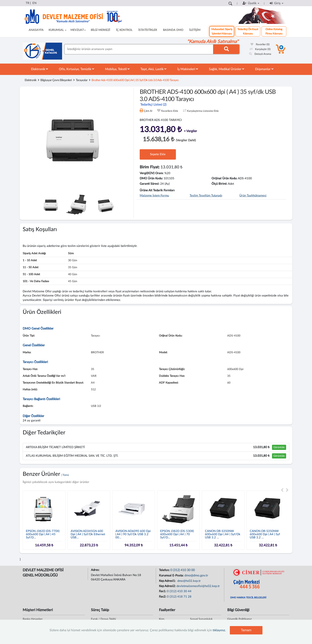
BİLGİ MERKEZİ (100, 30)
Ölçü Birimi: (219, 184)
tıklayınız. (219, 630)
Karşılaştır (260, 49)
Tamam (246, 630)
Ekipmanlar (264, 69)
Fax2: (163, 597)
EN (34, 3)
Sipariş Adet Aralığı (34, 253)
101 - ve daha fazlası (36, 281)
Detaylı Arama (260, 54)
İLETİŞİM (195, 30)
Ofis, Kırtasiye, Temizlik (77, 69)
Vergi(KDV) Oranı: (152, 173)
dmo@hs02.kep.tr (189, 581)
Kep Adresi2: (168, 586)
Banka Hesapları (33, 619)
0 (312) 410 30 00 (183, 570)
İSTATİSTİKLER (148, 30)
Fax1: (163, 591)
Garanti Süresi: (150, 184)
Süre (71, 253)
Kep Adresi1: (168, 581)
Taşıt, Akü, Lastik (153, 69)
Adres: (96, 570)
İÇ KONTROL (124, 30)
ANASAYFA (36, 30)
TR (27, 3)
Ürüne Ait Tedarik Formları (157, 190)
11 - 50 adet (31, 267)
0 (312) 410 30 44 (179, 591)
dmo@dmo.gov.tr (196, 575)
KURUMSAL (58, 30)
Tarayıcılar (82, 80)
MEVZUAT (78, 30)
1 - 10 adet (30, 260)
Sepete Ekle (158, 154)
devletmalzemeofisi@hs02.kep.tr (198, 586)
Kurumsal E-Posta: (172, 576)
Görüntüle (279, 447)
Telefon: (165, 570)
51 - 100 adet (31, 274)
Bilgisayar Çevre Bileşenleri (56, 80)
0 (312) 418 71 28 (179, 597)
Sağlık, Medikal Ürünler (227, 69)
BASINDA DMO (173, 30)
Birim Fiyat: (150, 167)
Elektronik (39, 69)
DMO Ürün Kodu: (151, 178)
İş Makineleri (188, 69)
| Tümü (65, 475)
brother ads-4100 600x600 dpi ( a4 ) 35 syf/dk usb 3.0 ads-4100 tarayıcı (135, 80)
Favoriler (260, 45)
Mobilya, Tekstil (117, 69)
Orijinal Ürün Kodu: (224, 178)
